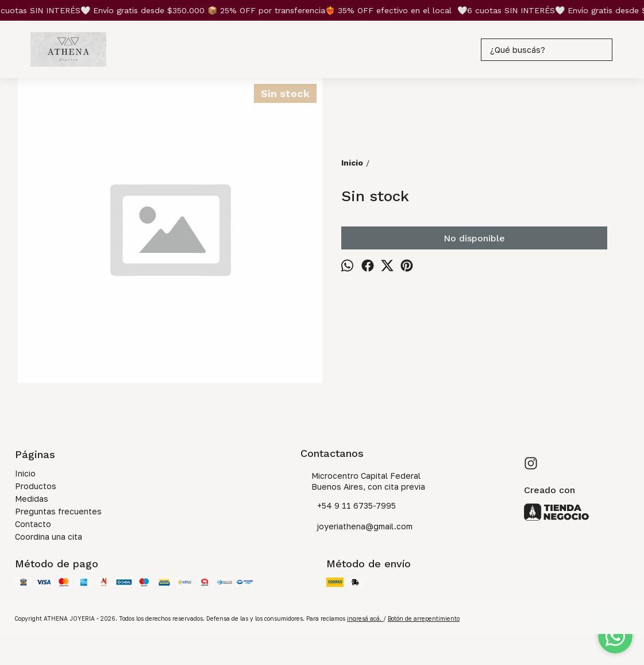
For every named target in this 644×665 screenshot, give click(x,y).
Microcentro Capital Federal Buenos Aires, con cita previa (363, 481)
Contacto (33, 524)
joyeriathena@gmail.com (356, 527)
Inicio (25, 473)
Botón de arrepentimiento (424, 618)
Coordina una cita (49, 537)
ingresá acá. (365, 618)
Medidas (32, 499)
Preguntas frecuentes (58, 511)
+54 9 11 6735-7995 (348, 506)
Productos (36, 486)
